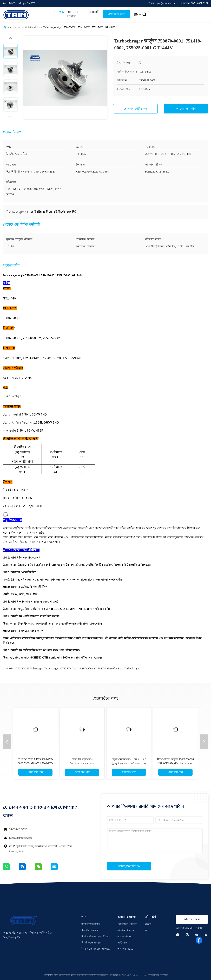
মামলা (148, 924)
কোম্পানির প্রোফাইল (127, 924)
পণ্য (61, 12)
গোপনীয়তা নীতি (51, 975)
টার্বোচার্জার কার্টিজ (31, 27)
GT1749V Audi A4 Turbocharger (78, 668)
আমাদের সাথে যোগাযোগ (124, 949)
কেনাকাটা (94, 12)
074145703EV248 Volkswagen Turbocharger (34, 668)
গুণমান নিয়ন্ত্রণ (124, 937)
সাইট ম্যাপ (122, 943)
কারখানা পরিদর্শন (126, 930)
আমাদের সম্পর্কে (72, 14)
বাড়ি (53, 12)
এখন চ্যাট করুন (117, 14)
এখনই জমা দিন (129, 866)
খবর (147, 930)
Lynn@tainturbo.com (21, 838)
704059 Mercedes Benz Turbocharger (118, 668)
